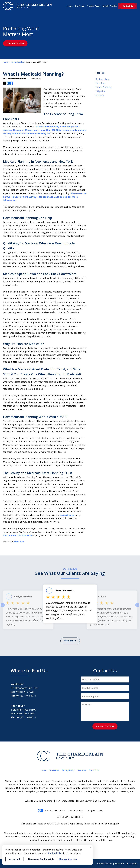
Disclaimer (54, 770)
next (137, 607)
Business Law (102, 79)
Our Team (80, 6)
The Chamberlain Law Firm (17, 535)
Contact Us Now (15, 43)
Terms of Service (104, 824)
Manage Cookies (94, 811)
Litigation (100, 91)
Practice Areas (94, 6)
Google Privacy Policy (79, 824)
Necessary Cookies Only (41, 859)
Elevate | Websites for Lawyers (117, 864)
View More (70, 641)
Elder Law (19, 542)
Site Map (82, 770)
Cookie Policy (76, 811)
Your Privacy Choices (52, 811)
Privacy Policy (68, 770)
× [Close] (90, 847)
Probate (100, 95)
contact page (67, 515)
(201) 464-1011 (28, 696)
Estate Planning (103, 87)
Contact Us (128, 6)
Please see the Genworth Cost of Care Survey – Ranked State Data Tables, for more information (45, 197)
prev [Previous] (3, 607)
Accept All (14, 859)
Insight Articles (110, 6)
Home (70, 6)
